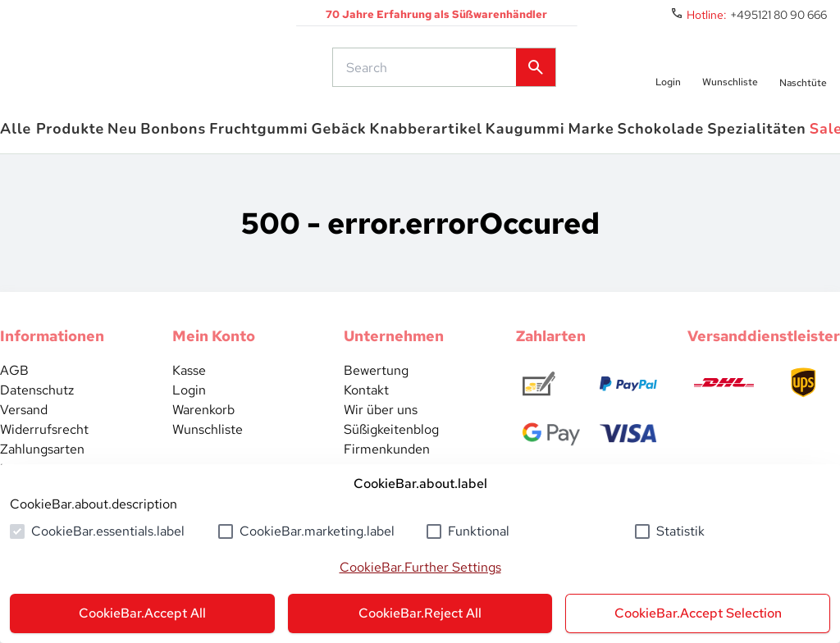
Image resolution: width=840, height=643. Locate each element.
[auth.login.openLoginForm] (666, 71)
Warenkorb (203, 418)
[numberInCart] (803, 71)
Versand (24, 418)
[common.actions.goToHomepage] (144, 71)
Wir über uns (381, 418)
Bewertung (376, 379)
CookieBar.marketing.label (317, 531)
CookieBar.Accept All (142, 613)
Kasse (189, 379)
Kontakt (366, 398)
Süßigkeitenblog (391, 438)
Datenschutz (37, 398)
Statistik (680, 531)
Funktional (479, 531)
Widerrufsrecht (44, 438)
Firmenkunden (387, 457)
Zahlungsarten (42, 457)
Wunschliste (208, 438)
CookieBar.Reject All (420, 613)
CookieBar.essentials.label (108, 531)
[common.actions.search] (426, 71)
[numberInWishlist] (730, 71)
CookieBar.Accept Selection (698, 613)
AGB (14, 379)
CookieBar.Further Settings (420, 567)
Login (189, 398)
